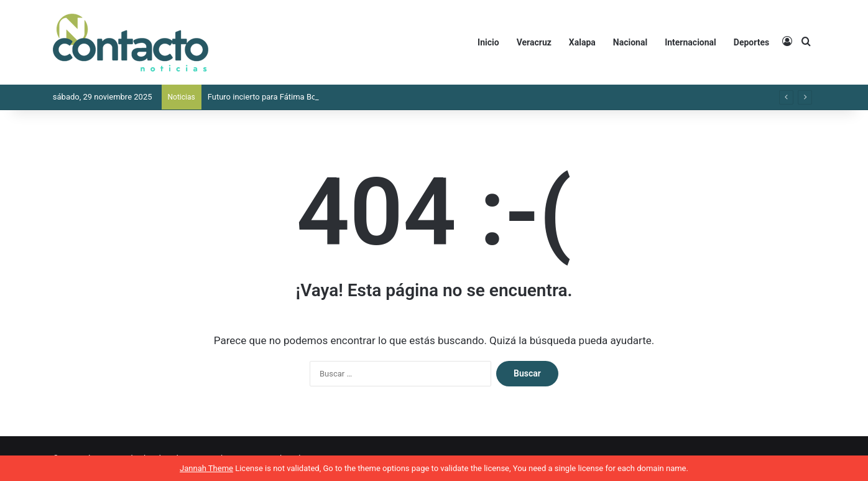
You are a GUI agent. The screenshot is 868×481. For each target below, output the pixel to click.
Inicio (488, 42)
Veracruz (534, 42)
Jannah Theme (206, 468)
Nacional (630, 42)
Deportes (751, 42)
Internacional (690, 42)
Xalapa (582, 42)
